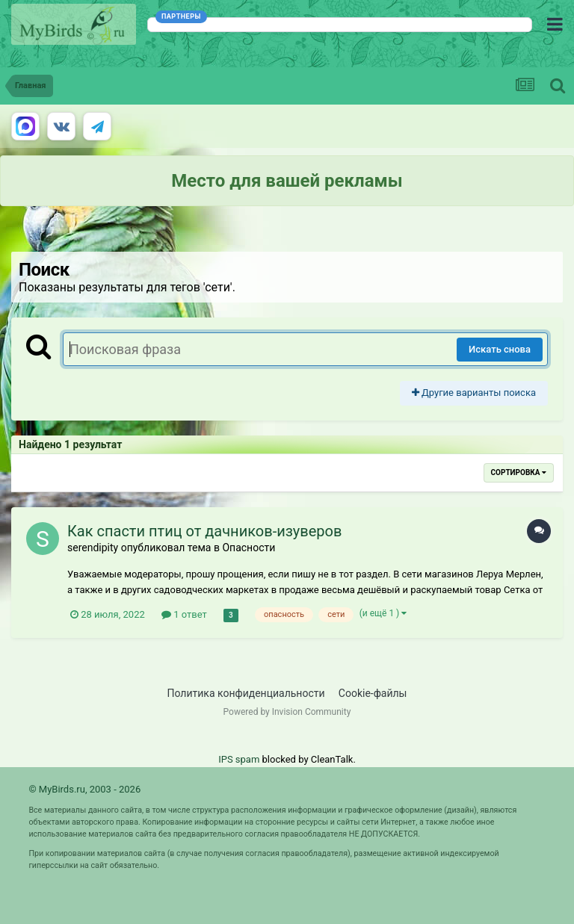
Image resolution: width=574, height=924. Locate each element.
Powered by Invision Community (287, 712)
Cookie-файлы (373, 693)
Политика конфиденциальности (246, 693)
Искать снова (500, 349)
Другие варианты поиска (474, 393)
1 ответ (184, 614)
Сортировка (519, 472)
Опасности (249, 548)
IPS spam (239, 759)
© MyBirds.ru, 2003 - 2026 (84, 789)
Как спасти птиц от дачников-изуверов (204, 531)
